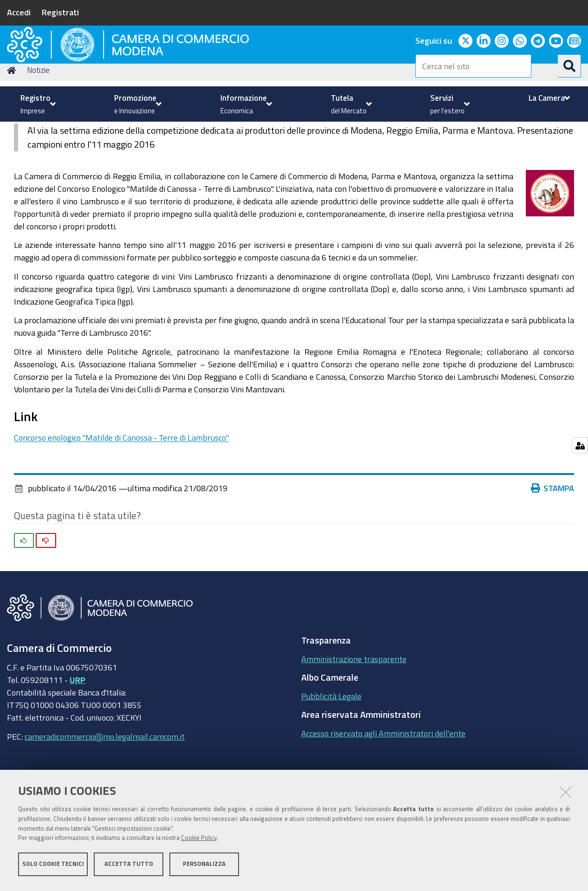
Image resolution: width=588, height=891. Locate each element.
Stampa (555, 550)
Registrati (60, 12)
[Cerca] (569, 66)
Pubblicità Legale (331, 757)
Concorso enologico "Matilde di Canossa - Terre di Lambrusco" (121, 499)
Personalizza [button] (204, 867)
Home (13, 132)
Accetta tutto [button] (129, 867)
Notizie (38, 132)
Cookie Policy (199, 841)
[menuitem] (37, 104)
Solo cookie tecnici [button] (53, 867)
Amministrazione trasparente (354, 720)
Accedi (19, 12)
